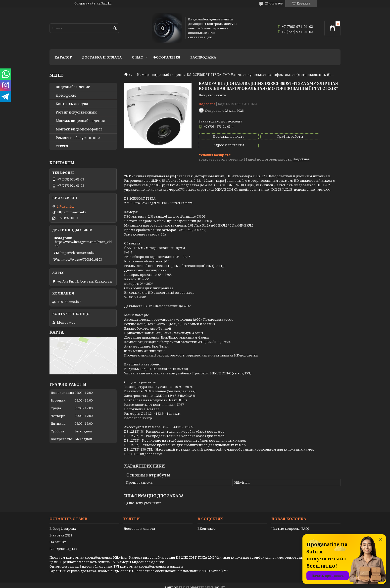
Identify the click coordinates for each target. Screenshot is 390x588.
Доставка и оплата (102, 57)
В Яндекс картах (63, 540)
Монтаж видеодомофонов (79, 129)
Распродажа (203, 57)
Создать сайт (85, 3)
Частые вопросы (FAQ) (290, 520)
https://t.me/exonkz (72, 212)
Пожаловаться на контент (208, 583)
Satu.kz (220, 579)
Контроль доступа (72, 104)
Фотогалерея (167, 57)
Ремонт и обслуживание (78, 138)
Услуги (62, 146)
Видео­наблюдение (73, 87)
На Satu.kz (58, 533)
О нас (137, 57)
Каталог (63, 57)
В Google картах (63, 520)
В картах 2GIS (61, 527)
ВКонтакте (207, 520)
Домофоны (66, 95)
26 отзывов (274, 3)
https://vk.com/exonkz (77, 253)
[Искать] (115, 29)
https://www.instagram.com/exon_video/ (83, 244)
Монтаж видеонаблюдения (80, 121)
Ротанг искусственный (76, 112)
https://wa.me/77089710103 (82, 259)
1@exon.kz (65, 206)
